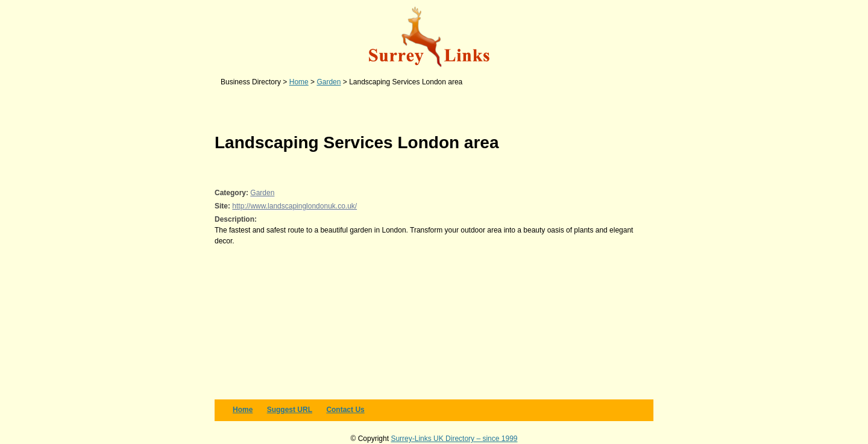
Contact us (345, 410)
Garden (262, 193)
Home (243, 410)
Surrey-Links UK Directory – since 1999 (454, 439)
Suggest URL (290, 410)
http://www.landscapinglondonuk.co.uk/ (294, 206)
